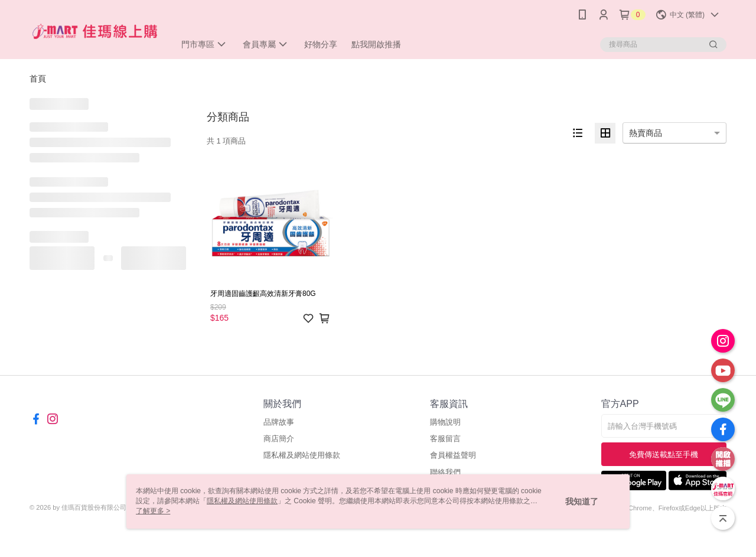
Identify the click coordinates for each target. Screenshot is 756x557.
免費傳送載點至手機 (664, 455)
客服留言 (445, 439)
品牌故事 (279, 422)
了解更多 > (153, 511)
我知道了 (582, 501)
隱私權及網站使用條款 (302, 455)
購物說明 (445, 422)
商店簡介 (279, 439)
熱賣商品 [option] (646, 133)
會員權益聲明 (453, 455)
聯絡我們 (445, 472)
